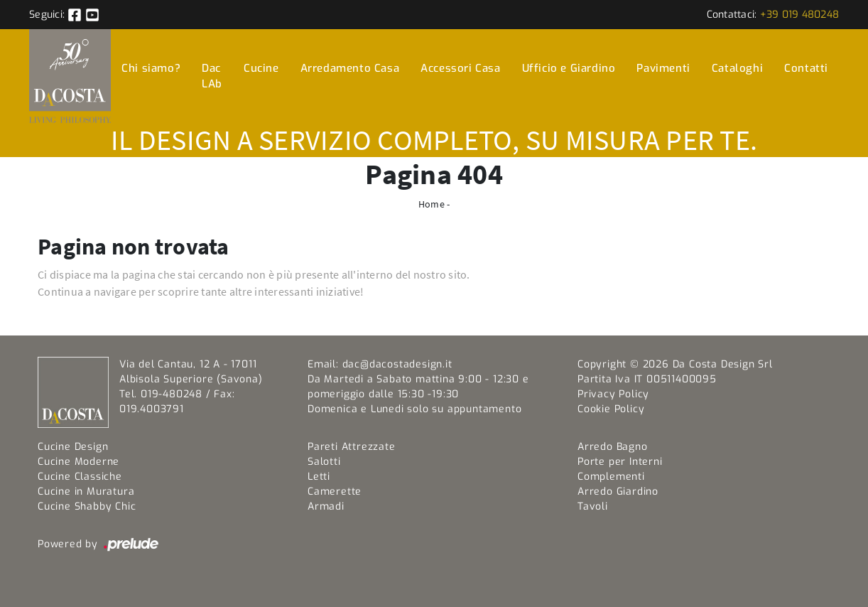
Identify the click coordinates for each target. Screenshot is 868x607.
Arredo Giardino (618, 491)
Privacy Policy (613, 394)
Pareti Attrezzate (352, 447)
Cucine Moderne (78, 462)
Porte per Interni (620, 462)
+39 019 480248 (800, 15)
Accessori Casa (460, 68)
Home (432, 204)
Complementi (611, 477)
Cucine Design (73, 447)
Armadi (326, 506)
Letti (319, 477)
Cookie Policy (611, 409)
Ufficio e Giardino (569, 68)
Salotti (324, 462)
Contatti (806, 68)
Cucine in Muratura (86, 491)
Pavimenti (663, 68)
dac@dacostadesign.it (397, 364)
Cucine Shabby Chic (87, 506)
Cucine (261, 68)
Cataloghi (737, 68)
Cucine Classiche (80, 477)
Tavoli (593, 506)
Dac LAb (212, 76)
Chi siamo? (151, 68)
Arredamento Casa (350, 68)
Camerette (335, 491)
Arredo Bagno (613, 447)
